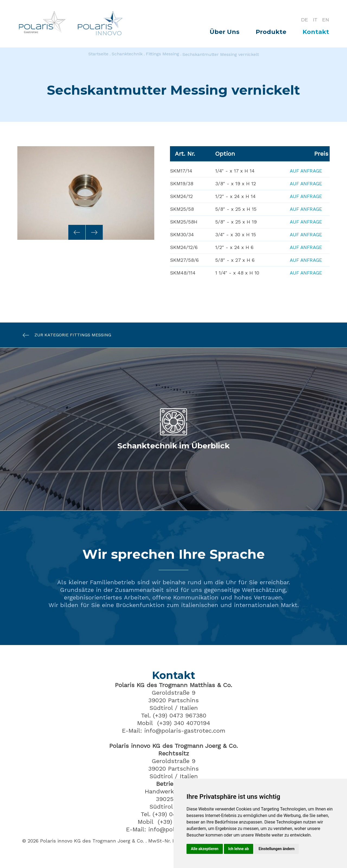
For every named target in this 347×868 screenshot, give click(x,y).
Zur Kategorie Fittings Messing (64, 335)
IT (314, 20)
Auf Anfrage (305, 171)
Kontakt (316, 32)
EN (325, 20)
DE (302, 20)
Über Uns (224, 32)
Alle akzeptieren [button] (205, 849)
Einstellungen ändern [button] (277, 849)
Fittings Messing (163, 54)
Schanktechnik (127, 54)
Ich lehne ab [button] (239, 849)
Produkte (271, 32)
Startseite (98, 54)
